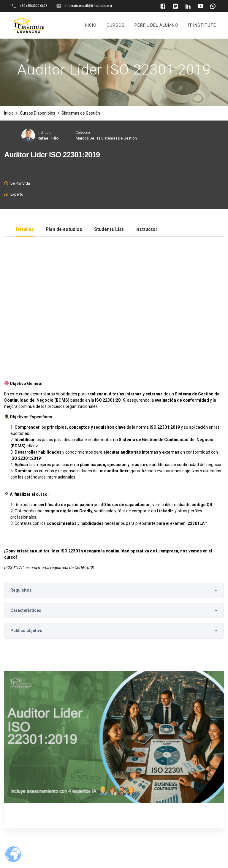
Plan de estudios (64, 230)
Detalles (25, 230)
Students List (109, 230)
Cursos (116, 25)
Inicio (90, 25)
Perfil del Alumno (156, 25)
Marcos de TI (87, 138)
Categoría (83, 133)
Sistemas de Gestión (119, 138)
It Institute (202, 25)
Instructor (45, 133)
